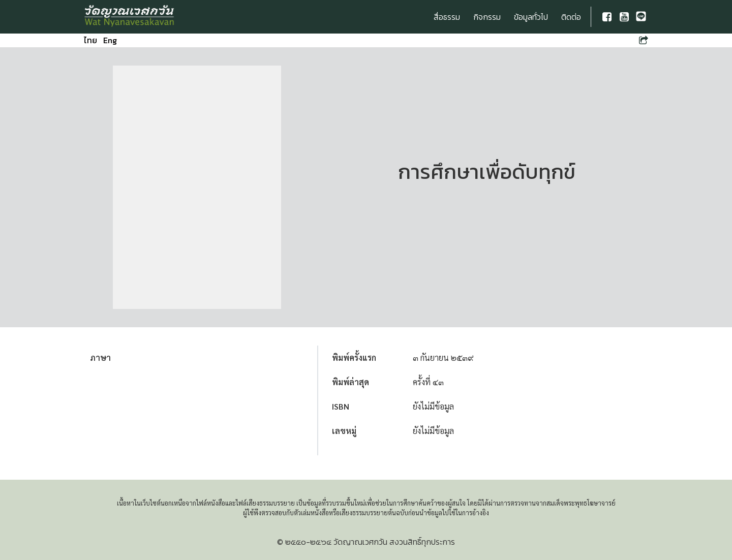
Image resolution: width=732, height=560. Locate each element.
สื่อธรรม (447, 17)
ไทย (90, 40)
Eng (110, 40)
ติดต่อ (571, 17)
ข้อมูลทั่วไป (531, 17)
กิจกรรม (487, 17)
